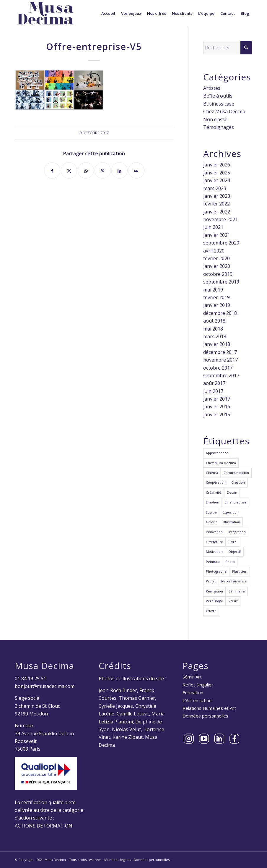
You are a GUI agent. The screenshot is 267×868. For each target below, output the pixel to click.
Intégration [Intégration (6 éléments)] (237, 532)
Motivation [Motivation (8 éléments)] (214, 552)
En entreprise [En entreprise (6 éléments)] (236, 502)
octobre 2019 (218, 274)
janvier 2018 (217, 344)
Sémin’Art (192, 677)
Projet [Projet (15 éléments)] (211, 581)
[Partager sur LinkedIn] (119, 170)
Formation (193, 692)
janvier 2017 (217, 399)
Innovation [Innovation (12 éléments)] (214, 532)
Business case (219, 104)
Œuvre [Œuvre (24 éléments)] (211, 611)
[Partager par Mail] (136, 170)
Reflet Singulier (198, 685)
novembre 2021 (220, 219)
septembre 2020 (221, 243)
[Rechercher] (228, 48)
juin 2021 (213, 227)
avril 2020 (214, 251)
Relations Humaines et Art (209, 708)
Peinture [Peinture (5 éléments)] (213, 562)
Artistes (212, 88)
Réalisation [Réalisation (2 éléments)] (214, 591)
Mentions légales (118, 860)
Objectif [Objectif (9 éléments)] (235, 552)
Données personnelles (205, 716)
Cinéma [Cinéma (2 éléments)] (212, 473)
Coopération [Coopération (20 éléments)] (216, 482)
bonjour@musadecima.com (45, 686)
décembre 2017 (220, 352)
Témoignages (219, 127)
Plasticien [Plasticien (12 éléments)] (240, 571)
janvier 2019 (217, 305)
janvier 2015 (217, 414)
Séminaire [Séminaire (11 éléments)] (237, 591)
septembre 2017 (221, 375)
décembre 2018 (220, 313)
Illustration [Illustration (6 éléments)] (232, 522)
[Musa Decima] (45, 13)
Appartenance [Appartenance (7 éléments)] (217, 453)
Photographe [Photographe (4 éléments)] (216, 571)
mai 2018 (213, 329)
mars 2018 (215, 336)
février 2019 (216, 297)
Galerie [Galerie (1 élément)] (212, 522)
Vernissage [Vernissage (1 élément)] (214, 601)
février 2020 (216, 258)
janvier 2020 (217, 266)
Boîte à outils (218, 96)
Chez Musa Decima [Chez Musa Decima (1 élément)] (221, 463)
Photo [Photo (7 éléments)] (230, 562)
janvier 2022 (217, 212)
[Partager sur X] (69, 170)
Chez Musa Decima (224, 111)
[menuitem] (108, 13)
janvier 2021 (217, 235)
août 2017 (214, 383)
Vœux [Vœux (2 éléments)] (233, 601)
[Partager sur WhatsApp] (86, 170)
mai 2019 (213, 290)
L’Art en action (197, 700)
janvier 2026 (217, 165)
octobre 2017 (218, 368)
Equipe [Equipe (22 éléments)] (211, 512)
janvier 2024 (217, 180)
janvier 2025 (217, 173)
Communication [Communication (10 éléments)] (236, 473)
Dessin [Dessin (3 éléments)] (232, 492)
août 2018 (214, 321)
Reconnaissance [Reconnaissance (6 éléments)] (234, 581)
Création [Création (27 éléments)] (238, 482)
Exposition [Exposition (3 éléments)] (231, 512)
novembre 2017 (220, 360)
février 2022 (216, 204)
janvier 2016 (217, 407)
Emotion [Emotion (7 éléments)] (213, 502)
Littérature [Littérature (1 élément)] (214, 542)
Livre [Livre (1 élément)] (233, 542)
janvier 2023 (217, 196)
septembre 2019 (221, 282)
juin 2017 (213, 391)
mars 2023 (215, 188)
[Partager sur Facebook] (52, 170)
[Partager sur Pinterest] (103, 170)
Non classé (215, 119)
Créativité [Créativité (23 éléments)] (214, 492)
